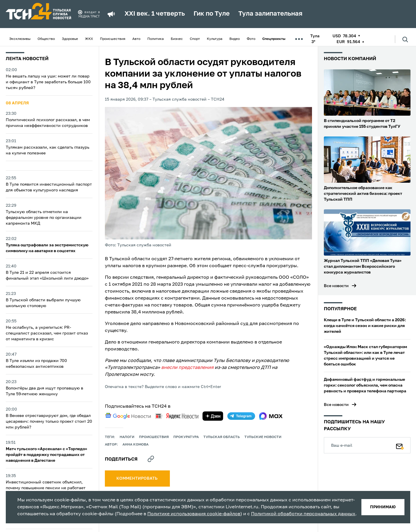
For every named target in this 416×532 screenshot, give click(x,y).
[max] (271, 416)
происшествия (154, 437)
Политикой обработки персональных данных (303, 514)
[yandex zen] (213, 416)
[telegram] (241, 416)
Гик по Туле (212, 14)
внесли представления (187, 368)
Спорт (195, 39)
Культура (215, 39)
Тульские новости (263, 437)
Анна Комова (135, 445)
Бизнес (177, 39)
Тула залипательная (270, 14)
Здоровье (70, 39)
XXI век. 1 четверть (155, 14)
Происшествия (113, 39)
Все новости (336, 286)
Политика (156, 39)
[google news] (128, 416)
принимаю (383, 507)
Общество (46, 39)
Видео (235, 39)
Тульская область (222, 437)
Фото (251, 39)
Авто (136, 39)
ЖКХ (89, 39)
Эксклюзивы (20, 39)
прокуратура (186, 437)
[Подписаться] (400, 445)
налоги (127, 437)
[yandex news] (177, 416)
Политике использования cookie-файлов (194, 514)
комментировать (137, 479)
